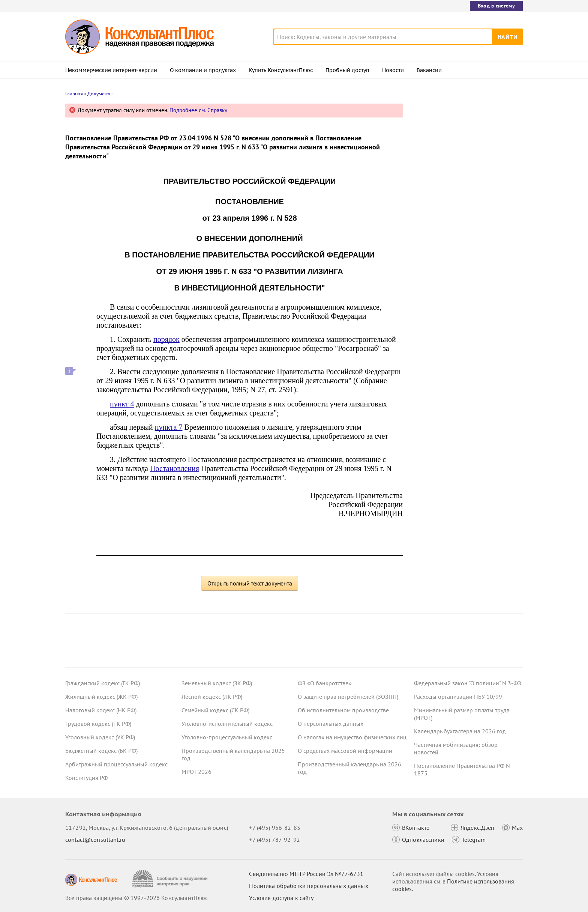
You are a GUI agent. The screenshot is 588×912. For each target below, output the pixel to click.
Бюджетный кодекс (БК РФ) (101, 751)
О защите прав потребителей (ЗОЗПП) (348, 697)
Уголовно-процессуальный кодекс (227, 737)
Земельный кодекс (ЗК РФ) (217, 683)
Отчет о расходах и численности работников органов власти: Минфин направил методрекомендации (464, 147)
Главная (74, 94)
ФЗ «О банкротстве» (325, 683)
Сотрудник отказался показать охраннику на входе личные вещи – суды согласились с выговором (463, 188)
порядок (166, 339)
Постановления (175, 468)
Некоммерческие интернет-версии (111, 70)
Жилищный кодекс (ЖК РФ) (101, 697)
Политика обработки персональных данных (308, 886)
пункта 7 (169, 427)
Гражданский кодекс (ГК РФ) (103, 683)
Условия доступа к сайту (281, 898)
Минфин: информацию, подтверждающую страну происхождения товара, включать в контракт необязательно (462, 273)
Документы (100, 94)
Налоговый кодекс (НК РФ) (101, 710)
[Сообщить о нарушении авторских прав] (171, 879)
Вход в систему (496, 6)
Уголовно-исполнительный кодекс (227, 724)
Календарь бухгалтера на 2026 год (460, 731)
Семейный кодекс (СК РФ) (215, 710)
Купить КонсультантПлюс (281, 70)
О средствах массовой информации (345, 751)
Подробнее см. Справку (198, 110)
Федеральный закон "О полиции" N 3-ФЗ (468, 683)
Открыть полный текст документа (250, 583)
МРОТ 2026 (196, 772)
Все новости (433, 301)
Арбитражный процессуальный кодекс (116, 764)
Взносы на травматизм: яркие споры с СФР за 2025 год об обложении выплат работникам (467, 229)
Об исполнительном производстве (343, 710)
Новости (393, 70)
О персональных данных (331, 724)
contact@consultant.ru (95, 840)
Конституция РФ (86, 778)
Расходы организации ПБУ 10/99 (458, 697)
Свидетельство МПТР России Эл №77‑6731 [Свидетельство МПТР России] (306, 874)
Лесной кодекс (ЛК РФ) (212, 697)
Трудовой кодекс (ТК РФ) (98, 724)
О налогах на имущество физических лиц (352, 737)
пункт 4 (122, 404)
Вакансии (429, 70)
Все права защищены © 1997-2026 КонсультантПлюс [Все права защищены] (136, 898)
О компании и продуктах (203, 70)
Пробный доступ (347, 70)
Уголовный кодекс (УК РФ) (100, 737)
